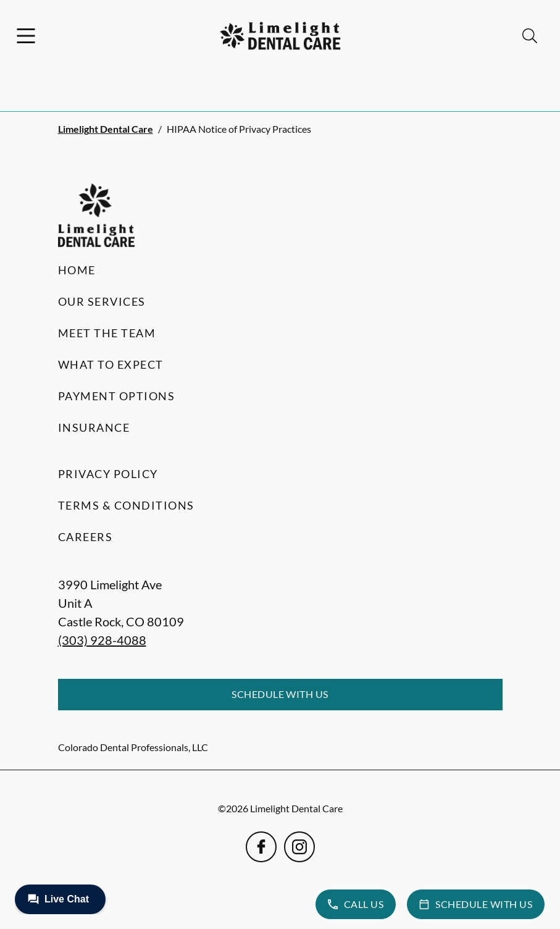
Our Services (102, 301)
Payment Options (117, 396)
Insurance (94, 427)
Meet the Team (107, 333)
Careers (86, 537)
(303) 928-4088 (102, 640)
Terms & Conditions (126, 505)
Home (77, 270)
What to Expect (111, 364)
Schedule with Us (280, 694)
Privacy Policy (108, 474)
